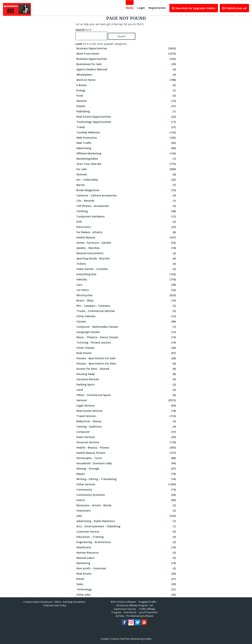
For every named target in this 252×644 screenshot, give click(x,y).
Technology (127, 589)
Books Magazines (127, 190)
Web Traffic (127, 143)
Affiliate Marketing (127, 153)
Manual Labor (127, 558)
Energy (127, 90)
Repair (127, 474)
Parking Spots (127, 385)
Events (127, 500)
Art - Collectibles (127, 180)
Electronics (127, 227)
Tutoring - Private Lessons (127, 343)
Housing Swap (127, 374)
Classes (127, 322)
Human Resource (127, 553)
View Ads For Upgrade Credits (194, 8)
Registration (157, 8)
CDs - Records (127, 201)
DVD (127, 222)
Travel (127, 127)
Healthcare (127, 547)
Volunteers (127, 511)
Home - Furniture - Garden (127, 243)
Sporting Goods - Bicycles (127, 259)
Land (127, 390)
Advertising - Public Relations (127, 521)
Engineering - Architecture (127, 542)
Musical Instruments (127, 253)
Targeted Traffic (147, 602)
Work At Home (127, 80)
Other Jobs (127, 595)
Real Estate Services (127, 411)
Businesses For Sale (127, 64)
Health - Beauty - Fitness (127, 448)
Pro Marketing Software (140, 616)
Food (127, 96)
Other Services (127, 484)
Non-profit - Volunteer (127, 568)
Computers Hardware (127, 216)
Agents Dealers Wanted (127, 69)
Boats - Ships (127, 301)
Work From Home (127, 54)
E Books (127, 85)
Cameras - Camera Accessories (127, 195)
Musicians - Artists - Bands (127, 505)
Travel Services (127, 416)
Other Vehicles (127, 316)
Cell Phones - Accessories (127, 206)
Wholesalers (127, 75)
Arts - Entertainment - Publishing (127, 526)
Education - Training (127, 537)
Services (127, 400)
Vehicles (127, 280)
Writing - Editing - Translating (127, 479)
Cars (127, 285)
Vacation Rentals (127, 379)
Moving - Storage (127, 469)
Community (127, 490)
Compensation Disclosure (38, 602)
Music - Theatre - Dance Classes (127, 337)
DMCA (58, 602)
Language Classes (127, 332)
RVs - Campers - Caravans (127, 306)
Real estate (127, 353)
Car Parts (127, 290)
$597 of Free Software (123, 602)
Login (141, 8)
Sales (127, 584)
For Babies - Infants (127, 232)
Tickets (127, 264)
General (127, 101)
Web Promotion (127, 138)
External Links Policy (55, 605)
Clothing (127, 211)
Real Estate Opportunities (127, 117)
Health (127, 106)
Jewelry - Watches (127, 248)
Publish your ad (234, 8)
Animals (127, 174)
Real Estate (127, 574)
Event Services (127, 437)
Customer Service (127, 532)
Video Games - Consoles (127, 269)
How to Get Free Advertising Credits (132, 639)
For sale (127, 169)
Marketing (127, 563)
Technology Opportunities (127, 122)
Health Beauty (127, 237)
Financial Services (127, 442)
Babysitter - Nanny (127, 421)
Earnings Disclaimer (74, 602)
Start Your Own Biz (127, 164)
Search (122, 36)
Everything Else (127, 274)
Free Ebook (130, 612)
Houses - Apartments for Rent (127, 364)
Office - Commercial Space (127, 395)
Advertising (127, 148)
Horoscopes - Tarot (127, 458)
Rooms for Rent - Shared (127, 369)
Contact (105, 639)
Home (130, 8)
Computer (127, 432)
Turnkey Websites (127, 132)
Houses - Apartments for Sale (127, 358)
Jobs (127, 516)
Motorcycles (127, 295)
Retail (127, 579)
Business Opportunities (127, 48)
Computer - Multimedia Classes (127, 327)
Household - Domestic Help (127, 463)
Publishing (127, 111)
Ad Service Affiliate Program (132, 605)
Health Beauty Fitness (127, 453)
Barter (127, 185)
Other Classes (127, 348)
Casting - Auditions (127, 427)
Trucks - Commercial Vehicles (127, 311)
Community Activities (127, 495)
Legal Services (127, 406)
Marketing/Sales (127, 159)
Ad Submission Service (133, 607)
